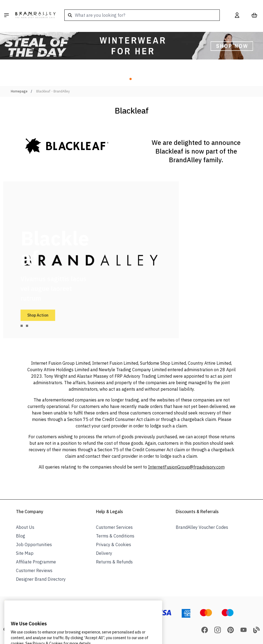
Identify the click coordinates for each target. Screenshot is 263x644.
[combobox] (142, 15)
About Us (25, 527)
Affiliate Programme (36, 562)
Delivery (104, 553)
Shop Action (38, 315)
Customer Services (114, 527)
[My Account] (237, 15)
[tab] (22, 326)
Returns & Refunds (114, 562)
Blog (21, 536)
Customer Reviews (34, 570)
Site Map (25, 553)
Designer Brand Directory (41, 579)
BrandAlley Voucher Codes (202, 527)
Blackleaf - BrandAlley (53, 91)
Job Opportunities (34, 545)
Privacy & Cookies (114, 545)
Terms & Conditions (115, 536)
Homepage (19, 91)
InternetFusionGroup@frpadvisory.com (186, 467)
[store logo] (35, 15)
